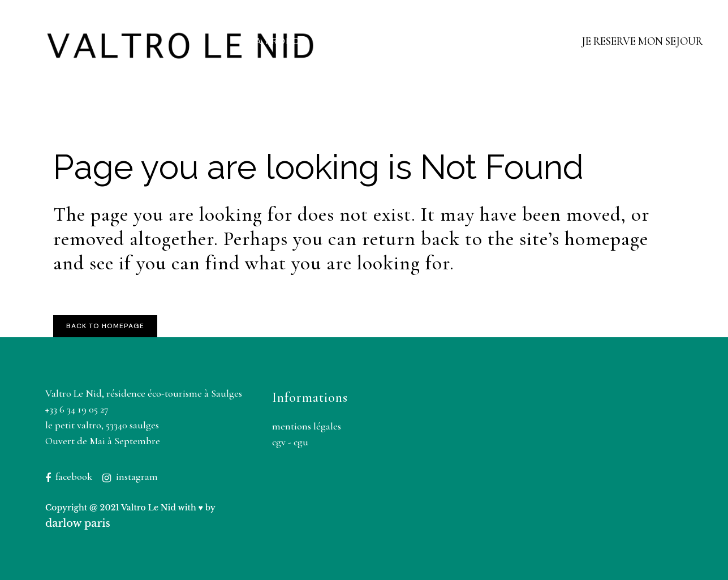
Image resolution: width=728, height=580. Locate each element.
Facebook (74, 476)
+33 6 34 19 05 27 (77, 409)
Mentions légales (307, 426)
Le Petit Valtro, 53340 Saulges (102, 425)
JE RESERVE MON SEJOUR (642, 41)
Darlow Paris (78, 523)
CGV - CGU (290, 442)
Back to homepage (105, 326)
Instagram (137, 476)
